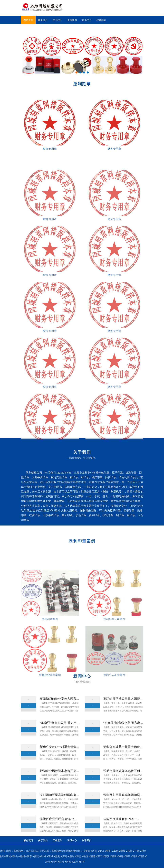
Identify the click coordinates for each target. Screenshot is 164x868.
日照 (37, 856)
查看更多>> (7, 528)
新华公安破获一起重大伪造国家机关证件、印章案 (73, 757)
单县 (11, 851)
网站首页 (28, 20)
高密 (25, 851)
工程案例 (72, 20)
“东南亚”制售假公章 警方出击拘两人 (64, 733)
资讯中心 (87, 20)
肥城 (18, 851)
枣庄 (23, 856)
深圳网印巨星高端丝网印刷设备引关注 (66, 805)
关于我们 (57, 20)
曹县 (4, 851)
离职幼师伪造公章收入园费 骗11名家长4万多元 (71, 709)
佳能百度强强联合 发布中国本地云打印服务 (69, 829)
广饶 (32, 851)
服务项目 (43, 20)
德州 (30, 856)
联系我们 (101, 20)
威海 (16, 856)
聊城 (9, 856)
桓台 (39, 851)
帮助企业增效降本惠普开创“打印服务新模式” (70, 781)
